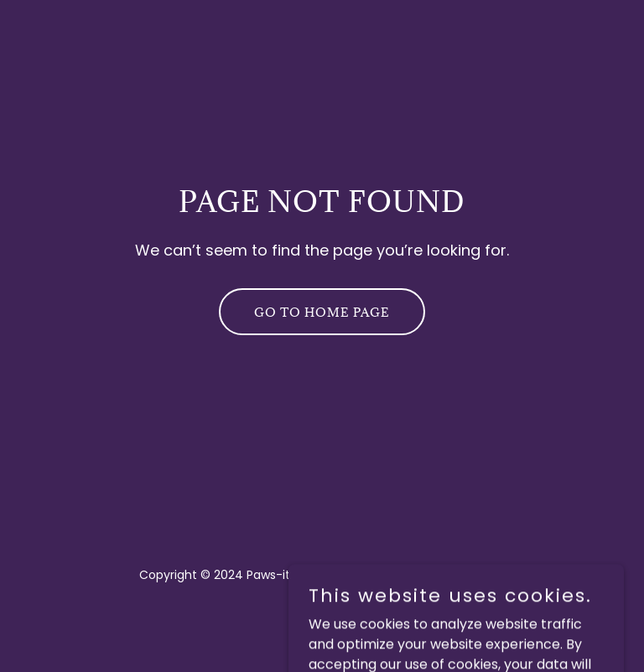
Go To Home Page (322, 312)
